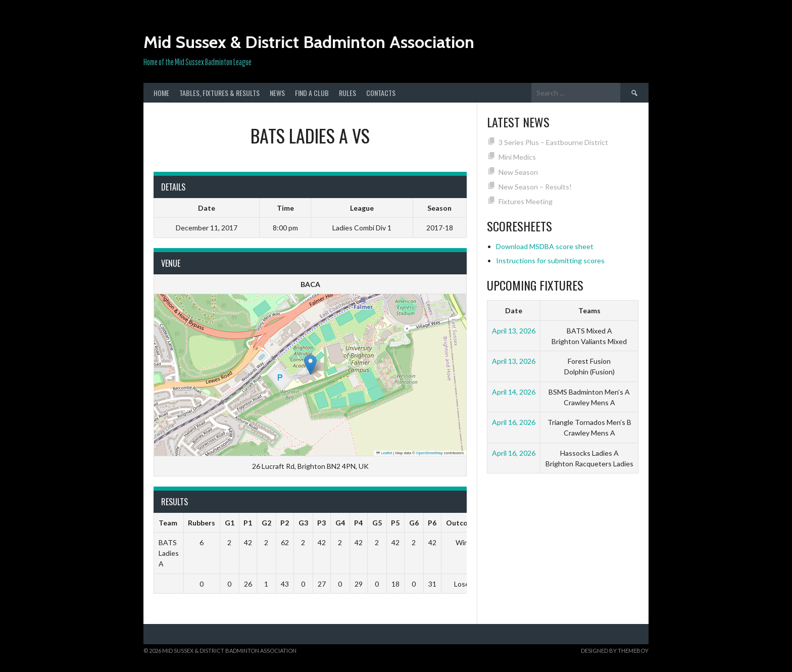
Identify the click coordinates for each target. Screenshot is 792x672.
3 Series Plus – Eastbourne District (553, 142)
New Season (518, 172)
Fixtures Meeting (526, 201)
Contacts (381, 93)
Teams (589, 310)
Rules (348, 93)
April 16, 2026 (514, 422)
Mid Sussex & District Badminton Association (309, 42)
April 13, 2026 (514, 331)
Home (161, 93)
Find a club (312, 93)
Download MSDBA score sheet (545, 246)
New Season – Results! (535, 187)
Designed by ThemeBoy (615, 651)
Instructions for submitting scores (550, 260)
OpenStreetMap (430, 453)
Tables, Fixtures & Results (219, 93)
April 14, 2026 (514, 392)
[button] (310, 365)
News (277, 93)
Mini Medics (517, 157)
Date (514, 310)
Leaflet (384, 453)
